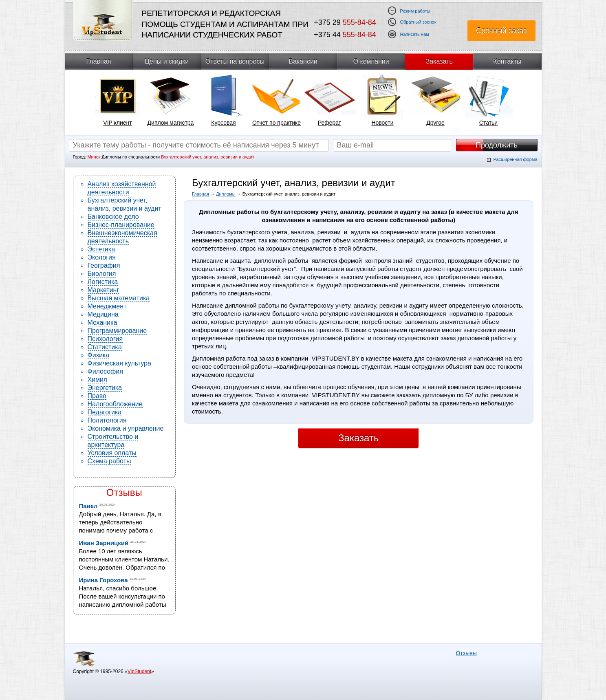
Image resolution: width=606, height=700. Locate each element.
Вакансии (303, 61)
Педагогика (105, 412)
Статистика (105, 347)
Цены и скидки (167, 61)
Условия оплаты (112, 453)
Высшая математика (119, 298)
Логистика (103, 282)
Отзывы (124, 492)
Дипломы (226, 194)
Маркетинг (104, 290)
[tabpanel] (118, 102)
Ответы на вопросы (235, 61)
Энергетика (105, 388)
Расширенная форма (515, 159)
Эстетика (101, 249)
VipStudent (140, 671)
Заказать (439, 61)
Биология (102, 274)
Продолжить (497, 145)
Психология (105, 339)
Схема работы (109, 461)
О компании (371, 61)
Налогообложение (115, 404)
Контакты (507, 61)
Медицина (103, 314)
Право (97, 396)
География (104, 265)
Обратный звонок (418, 22)
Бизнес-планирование (121, 225)
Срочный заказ (501, 31)
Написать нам (415, 34)
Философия (105, 371)
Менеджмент (107, 306)
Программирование (117, 331)
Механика (102, 322)
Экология (102, 257)
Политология (107, 420)
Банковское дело (113, 217)
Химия (97, 380)
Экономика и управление (126, 428)
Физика (99, 355)
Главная (99, 61)
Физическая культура (119, 363)
